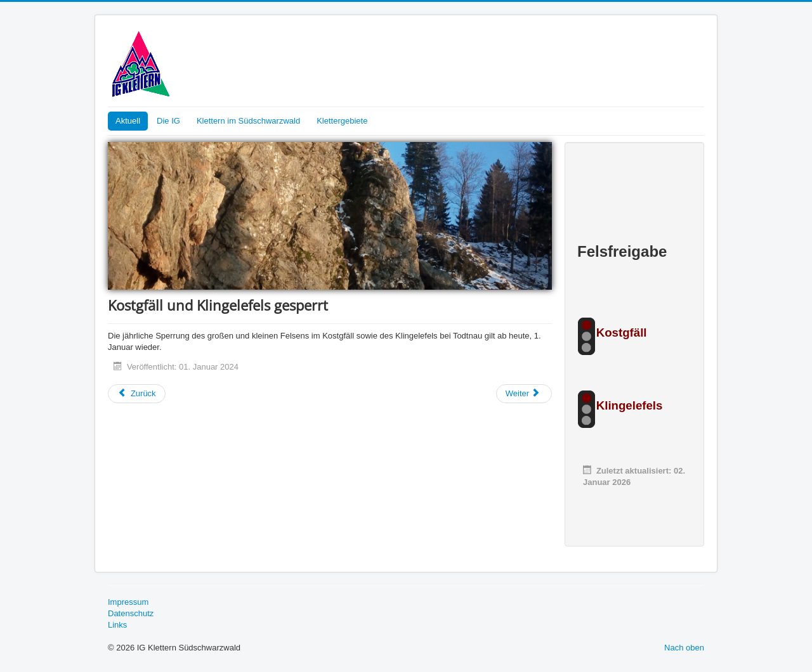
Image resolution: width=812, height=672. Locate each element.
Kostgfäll (622, 333)
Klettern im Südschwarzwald (248, 121)
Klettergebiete (342, 121)
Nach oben (684, 648)
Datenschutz (131, 613)
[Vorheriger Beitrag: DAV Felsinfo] (137, 394)
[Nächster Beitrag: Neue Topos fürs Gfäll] (524, 394)
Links (117, 625)
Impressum (128, 602)
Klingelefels (630, 405)
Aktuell (128, 121)
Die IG (168, 121)
